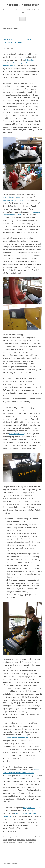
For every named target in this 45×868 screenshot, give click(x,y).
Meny (22, 19)
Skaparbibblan (29, 808)
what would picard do (17, 843)
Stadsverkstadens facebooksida (15, 738)
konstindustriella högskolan (14, 200)
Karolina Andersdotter (23, 5)
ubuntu (6, 843)
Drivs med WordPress (10, 864)
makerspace (21, 840)
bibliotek (38, 837)
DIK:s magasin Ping (17, 434)
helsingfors (12, 840)
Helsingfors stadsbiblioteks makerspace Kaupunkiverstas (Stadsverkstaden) (21, 63)
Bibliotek (23, 837)
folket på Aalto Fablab (12, 197)
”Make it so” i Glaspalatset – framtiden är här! (18, 41)
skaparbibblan (31, 840)
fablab (5, 840)
